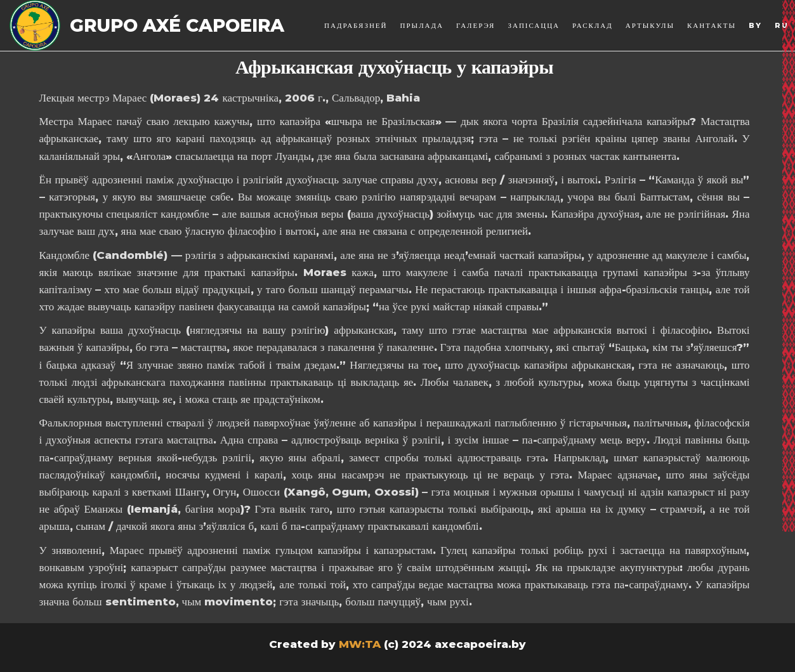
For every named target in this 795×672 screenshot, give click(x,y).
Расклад (593, 25)
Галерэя (476, 25)
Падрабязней (356, 25)
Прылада (422, 25)
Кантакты (712, 25)
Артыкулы (650, 25)
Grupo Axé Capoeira (177, 25)
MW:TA (360, 644)
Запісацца (534, 25)
